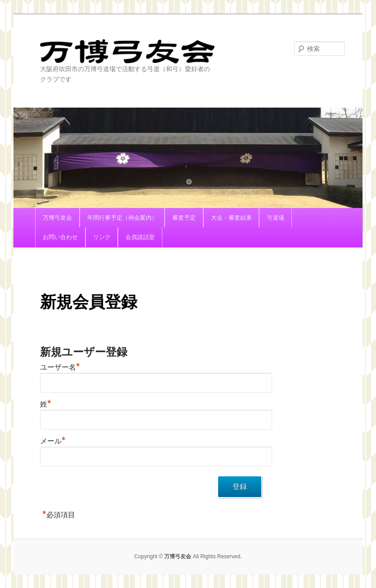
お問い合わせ (60, 237)
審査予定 (184, 218)
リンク (102, 237)
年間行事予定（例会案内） (122, 218)
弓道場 (275, 218)
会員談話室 (140, 237)
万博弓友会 (127, 52)
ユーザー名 (60, 367)
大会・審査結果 (231, 218)
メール (53, 441)
